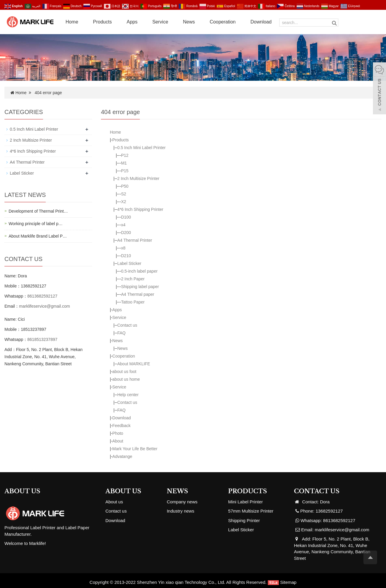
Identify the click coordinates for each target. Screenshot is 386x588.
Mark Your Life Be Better (135, 449)
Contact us (127, 325)
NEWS (178, 491)
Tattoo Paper (133, 302)
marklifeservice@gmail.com (44, 306)
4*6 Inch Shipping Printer (140, 209)
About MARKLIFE (134, 364)
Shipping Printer (244, 520)
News (189, 22)
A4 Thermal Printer (135, 240)
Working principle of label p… (36, 224)
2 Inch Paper (133, 279)
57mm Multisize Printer (251, 511)
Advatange (122, 456)
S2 (124, 194)
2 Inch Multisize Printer (138, 178)
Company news (182, 502)
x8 (123, 248)
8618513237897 (42, 339)
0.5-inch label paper (139, 271)
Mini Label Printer (245, 502)
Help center (128, 395)
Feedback (121, 426)
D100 (126, 217)
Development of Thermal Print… (38, 211)
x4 (123, 225)
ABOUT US (123, 491)
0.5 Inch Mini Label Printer (141, 148)
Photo (118, 433)
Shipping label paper (140, 287)
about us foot (124, 372)
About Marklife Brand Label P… (38, 236)
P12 (125, 155)
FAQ (121, 333)
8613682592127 (42, 296)
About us (114, 502)
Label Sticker (129, 263)
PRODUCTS (247, 491)
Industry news (181, 511)
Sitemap (288, 582)
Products (102, 22)
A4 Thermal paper (138, 294)
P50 (125, 186)
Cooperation (223, 22)
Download (261, 22)
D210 (126, 256)
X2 (124, 202)
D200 (126, 233)
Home (72, 22)
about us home (126, 379)
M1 (124, 163)
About (118, 441)
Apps (132, 22)
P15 (125, 171)
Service (160, 22)
